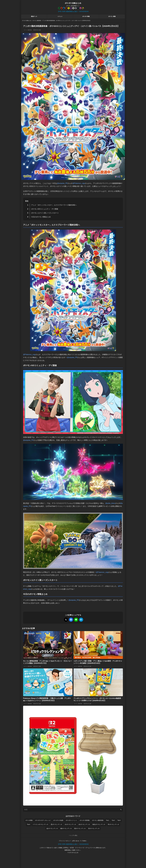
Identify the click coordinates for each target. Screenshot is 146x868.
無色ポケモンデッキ (99, 824)
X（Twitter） (84, 841)
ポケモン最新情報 (28, 30)
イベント (60, 16)
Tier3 (119, 820)
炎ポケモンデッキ (84, 824)
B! (81, 620)
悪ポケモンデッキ (56, 824)
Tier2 (113, 820)
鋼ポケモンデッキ (66, 828)
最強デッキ (34, 16)
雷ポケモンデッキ (94, 828)
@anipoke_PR (62, 183)
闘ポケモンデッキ (80, 828)
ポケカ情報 (29, 820)
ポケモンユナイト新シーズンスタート (45, 213)
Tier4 (28, 824)
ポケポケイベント (71, 820)
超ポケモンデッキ (52, 828)
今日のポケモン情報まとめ (41, 217)
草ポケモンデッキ (113, 824)
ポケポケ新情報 (85, 820)
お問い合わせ (76, 841)
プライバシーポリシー (65, 841)
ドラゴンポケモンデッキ (40, 824)
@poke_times (110, 503)
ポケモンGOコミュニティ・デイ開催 (45, 209)
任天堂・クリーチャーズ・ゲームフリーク (82, 848)
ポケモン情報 (112, 16)
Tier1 (108, 820)
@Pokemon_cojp (79, 183)
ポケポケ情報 (86, 16)
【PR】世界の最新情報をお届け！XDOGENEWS (73, 11)
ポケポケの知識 (58, 820)
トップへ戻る (73, 835)
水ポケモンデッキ (70, 824)
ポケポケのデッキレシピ (43, 820)
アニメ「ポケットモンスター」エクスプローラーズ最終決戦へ (54, 205)
